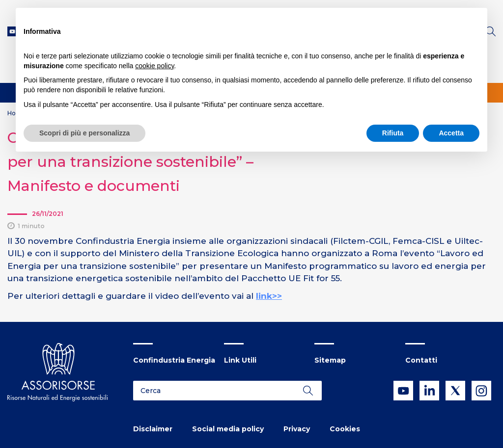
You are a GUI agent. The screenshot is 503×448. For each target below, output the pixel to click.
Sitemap (330, 360)
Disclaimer (153, 429)
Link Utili (240, 360)
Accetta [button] (451, 133)
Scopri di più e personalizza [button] (84, 133)
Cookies (345, 429)
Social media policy (228, 429)
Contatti (421, 360)
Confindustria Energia (174, 360)
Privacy (297, 429)
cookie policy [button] (154, 66)
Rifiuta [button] (393, 133)
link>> (269, 296)
